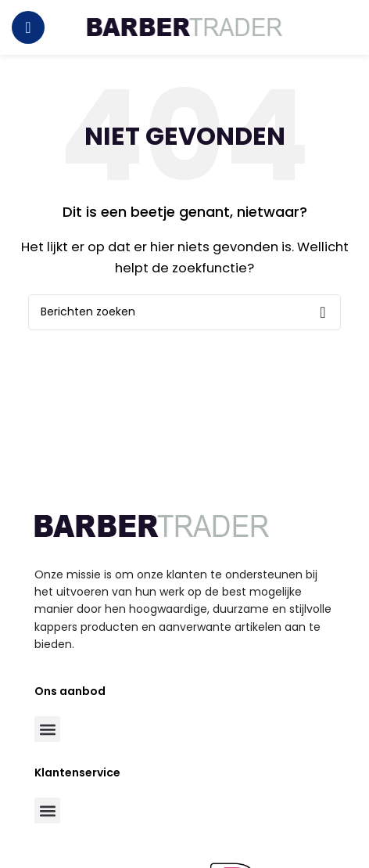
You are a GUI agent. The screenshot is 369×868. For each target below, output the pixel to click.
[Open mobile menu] (28, 27)
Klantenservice (77, 773)
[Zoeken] (184, 312)
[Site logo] (184, 26)
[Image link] (152, 525)
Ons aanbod (70, 691)
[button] (47, 729)
